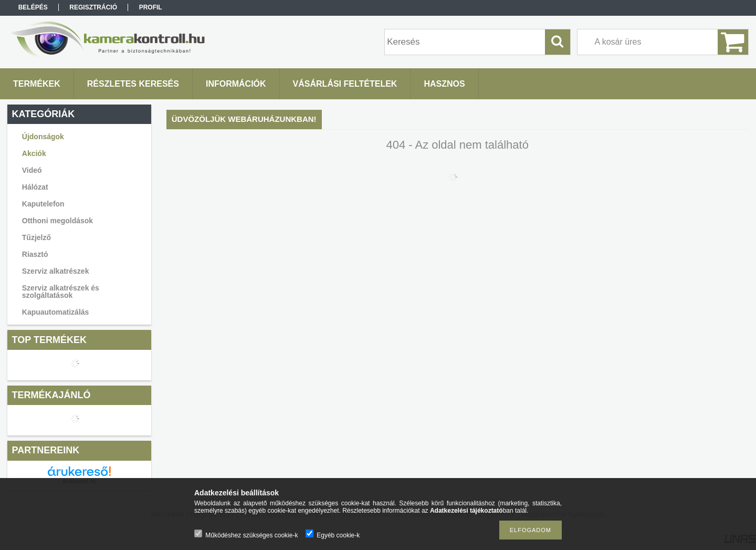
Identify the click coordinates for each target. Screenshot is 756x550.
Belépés (33, 7)
